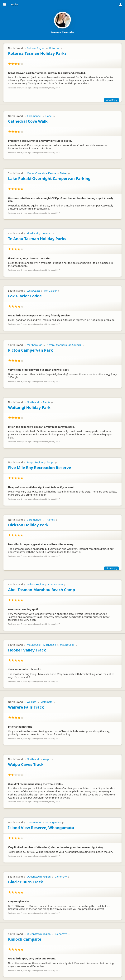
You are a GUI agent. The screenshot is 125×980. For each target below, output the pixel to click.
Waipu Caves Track (26, 764)
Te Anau (47, 233)
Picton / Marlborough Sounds (64, 345)
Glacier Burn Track (26, 882)
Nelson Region (35, 584)
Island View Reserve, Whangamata (41, 828)
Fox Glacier (50, 291)
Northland (33, 402)
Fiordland (32, 233)
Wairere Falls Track (26, 707)
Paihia (47, 402)
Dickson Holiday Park (28, 525)
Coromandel (34, 116)
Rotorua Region (36, 48)
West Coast (33, 291)
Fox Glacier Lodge (25, 296)
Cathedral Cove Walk (28, 121)
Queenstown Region (39, 877)
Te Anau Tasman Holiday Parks (37, 239)
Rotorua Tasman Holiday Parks (37, 53)
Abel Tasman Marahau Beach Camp (41, 590)
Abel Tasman (55, 584)
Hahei (49, 116)
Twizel (63, 173)
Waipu (47, 759)
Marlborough (35, 345)
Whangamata (53, 822)
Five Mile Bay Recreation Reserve (40, 468)
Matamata (47, 702)
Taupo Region (35, 462)
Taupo (51, 462)
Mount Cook (67, 645)
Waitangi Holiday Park (29, 407)
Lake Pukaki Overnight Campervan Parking (49, 178)
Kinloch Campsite (25, 939)
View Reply (111, 100)
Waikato (32, 702)
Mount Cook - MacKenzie (41, 173)
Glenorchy (61, 877)
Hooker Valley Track (27, 650)
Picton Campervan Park (30, 350)
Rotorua (54, 48)
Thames (50, 520)
